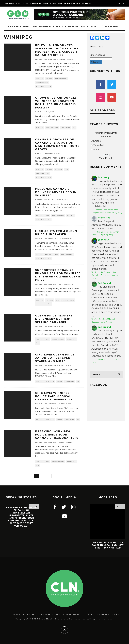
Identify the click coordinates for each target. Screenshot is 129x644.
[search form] (106, 374)
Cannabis (15, 26)
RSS (117, 614)
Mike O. (38, 112)
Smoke (97, 141)
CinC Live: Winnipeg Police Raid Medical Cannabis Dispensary (54, 396)
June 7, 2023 (106, 322)
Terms (90, 614)
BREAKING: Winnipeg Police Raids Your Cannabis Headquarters (57, 435)
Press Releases (42, 82)
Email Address (97, 55)
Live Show (50, 381)
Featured (59, 169)
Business (46, 26)
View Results (106, 158)
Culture (49, 78)
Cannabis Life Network (46, 59)
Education (30, 26)
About (16, 614)
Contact (86, 3)
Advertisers (73, 614)
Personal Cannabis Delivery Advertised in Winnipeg (56, 192)
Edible (97, 150)
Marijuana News (61, 78)
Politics (70, 216)
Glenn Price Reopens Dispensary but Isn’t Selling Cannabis (54, 319)
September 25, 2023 (113, 213)
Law (83, 26)
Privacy (104, 614)
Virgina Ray (104, 218)
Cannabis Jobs (51, 614)
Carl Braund (104, 283)
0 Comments (41, 86)
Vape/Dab (99, 145)
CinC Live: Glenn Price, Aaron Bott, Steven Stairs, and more (55, 358)
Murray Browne (42, 200)
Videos (92, 26)
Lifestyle (60, 26)
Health (73, 26)
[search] (119, 374)
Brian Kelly (103, 177)
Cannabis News (72, 3)
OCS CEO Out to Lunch (101, 359)
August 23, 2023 (106, 235)
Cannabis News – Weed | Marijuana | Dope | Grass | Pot (33, 3)
